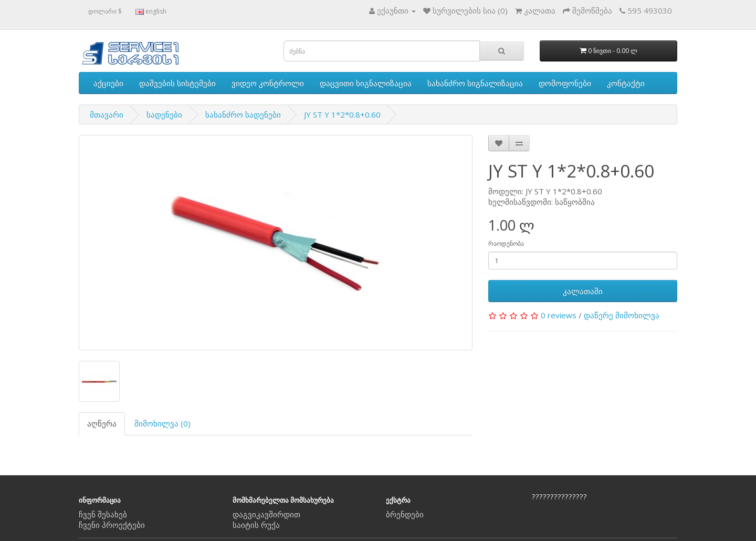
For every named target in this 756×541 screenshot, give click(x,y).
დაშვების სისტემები (177, 83)
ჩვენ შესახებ (103, 514)
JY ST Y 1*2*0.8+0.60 (342, 115)
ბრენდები (405, 514)
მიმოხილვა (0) (162, 423)
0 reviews (559, 315)
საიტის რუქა (256, 525)
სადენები (164, 115)
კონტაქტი (626, 83)
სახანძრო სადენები (243, 115)
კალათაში (583, 291)
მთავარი (107, 115)
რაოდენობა (506, 243)
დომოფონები (565, 83)
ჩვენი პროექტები (112, 525)
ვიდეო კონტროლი (268, 83)
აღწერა (102, 423)
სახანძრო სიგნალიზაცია (475, 83)
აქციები (108, 83)
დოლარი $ (105, 11)
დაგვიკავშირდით (266, 514)
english (151, 11)
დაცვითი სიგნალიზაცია (366, 83)
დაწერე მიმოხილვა (622, 315)
